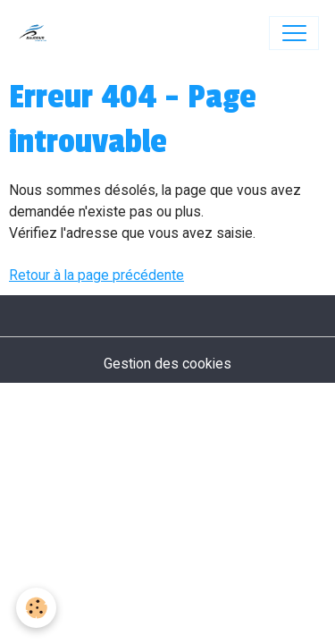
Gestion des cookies (167, 364)
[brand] (37, 33)
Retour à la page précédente (96, 275)
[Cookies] (36, 608)
